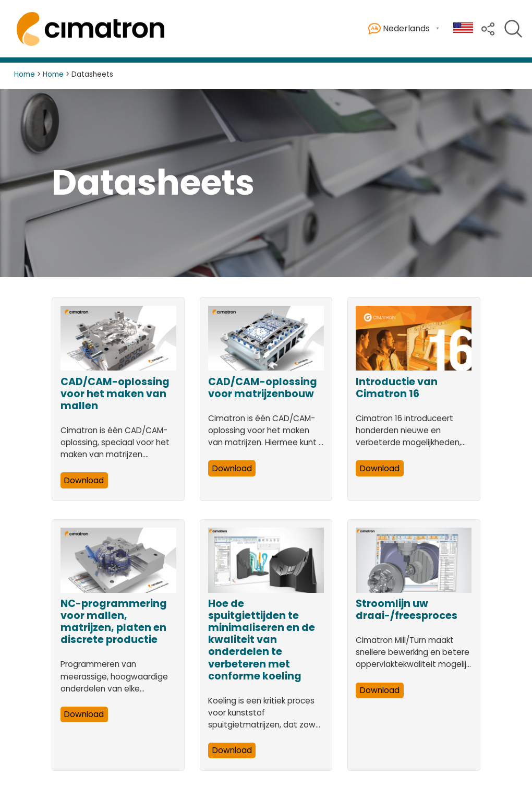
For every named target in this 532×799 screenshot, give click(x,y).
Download (84, 480)
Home (25, 74)
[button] (488, 28)
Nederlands (399, 29)
